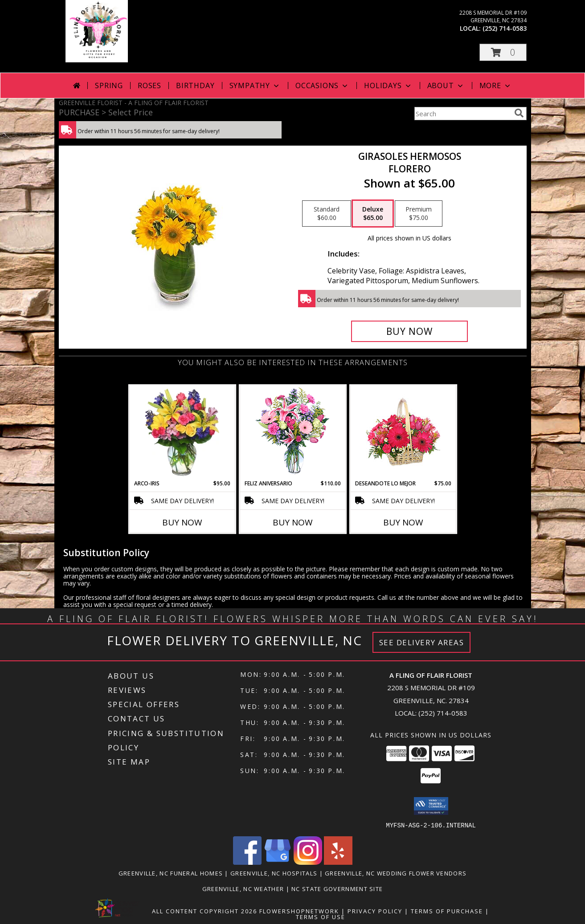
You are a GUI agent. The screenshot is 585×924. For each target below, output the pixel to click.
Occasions (322, 85)
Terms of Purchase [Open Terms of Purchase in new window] (447, 911)
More (496, 85)
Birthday (195, 85)
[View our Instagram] (308, 862)
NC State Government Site (337, 888)
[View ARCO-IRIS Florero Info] (182, 432)
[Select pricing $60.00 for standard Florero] (327, 214)
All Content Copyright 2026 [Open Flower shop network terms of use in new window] (205, 911)
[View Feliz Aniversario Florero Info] (292, 433)
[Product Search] (462, 114)
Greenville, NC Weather (243, 888)
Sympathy (255, 85)
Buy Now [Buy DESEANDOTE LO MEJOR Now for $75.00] (403, 522)
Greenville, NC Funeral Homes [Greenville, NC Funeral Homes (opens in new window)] (171, 873)
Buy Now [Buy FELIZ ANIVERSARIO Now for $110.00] (293, 522)
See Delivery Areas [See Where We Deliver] (422, 642)
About (446, 85)
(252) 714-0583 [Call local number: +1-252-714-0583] (505, 28)
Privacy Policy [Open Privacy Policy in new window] (375, 911)
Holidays (388, 85)
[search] (519, 113)
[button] (503, 52)
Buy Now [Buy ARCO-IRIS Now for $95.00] (182, 522)
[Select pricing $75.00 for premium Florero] (419, 214)
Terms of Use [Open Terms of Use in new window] (321, 916)
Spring (109, 85)
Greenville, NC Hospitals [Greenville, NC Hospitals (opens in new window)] (274, 873)
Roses (149, 85)
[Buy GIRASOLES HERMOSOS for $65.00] (410, 331)
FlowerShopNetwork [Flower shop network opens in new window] (299, 911)
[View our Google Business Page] (278, 862)
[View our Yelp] (338, 862)
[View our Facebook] (247, 862)
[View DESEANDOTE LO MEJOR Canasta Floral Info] (403, 433)
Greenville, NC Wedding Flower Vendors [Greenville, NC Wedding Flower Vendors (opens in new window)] (396, 873)
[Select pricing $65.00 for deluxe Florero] (373, 214)
